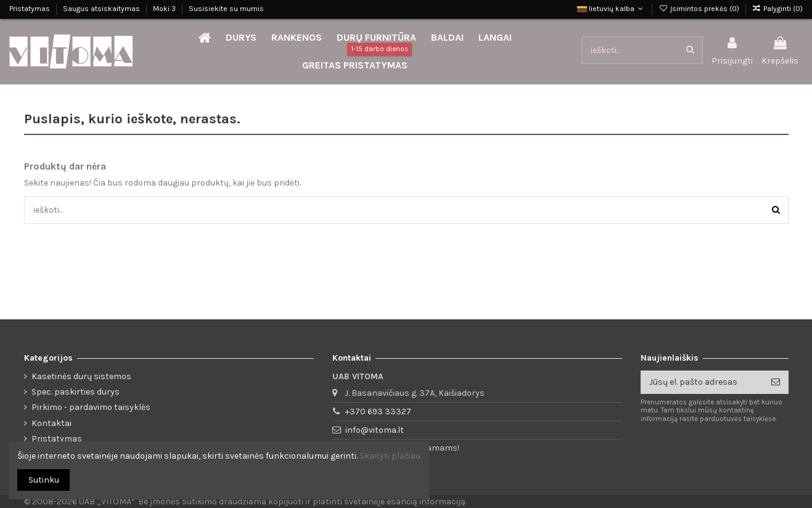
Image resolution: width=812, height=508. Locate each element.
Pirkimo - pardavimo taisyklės (91, 407)
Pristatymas (31, 9)
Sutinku (44, 480)
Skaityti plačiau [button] (390, 456)
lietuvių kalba (611, 9)
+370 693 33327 (378, 412)
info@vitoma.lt (375, 430)
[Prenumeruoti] (776, 382)
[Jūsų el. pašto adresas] (702, 382)
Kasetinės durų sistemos (81, 376)
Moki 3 (165, 9)
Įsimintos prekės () (699, 9)
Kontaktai (51, 423)
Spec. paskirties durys (76, 392)
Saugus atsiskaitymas (102, 9)
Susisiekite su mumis (226, 9)
